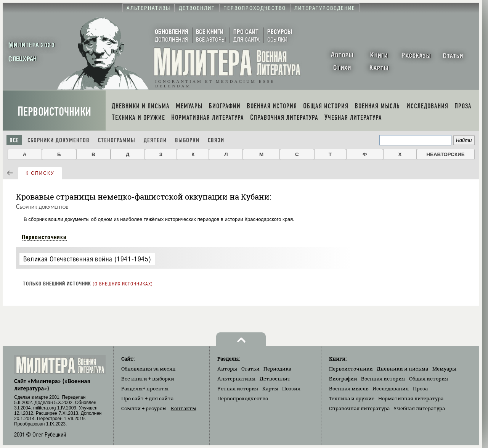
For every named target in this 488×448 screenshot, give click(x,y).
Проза (420, 388)
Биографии (343, 379)
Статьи (250, 369)
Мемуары (444, 369)
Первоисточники (54, 112)
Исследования (391, 388)
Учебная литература (419, 408)
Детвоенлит (275, 379)
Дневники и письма (402, 369)
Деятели (155, 140)
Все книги (148, 379)
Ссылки (144, 408)
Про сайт (147, 398)
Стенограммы (117, 140)
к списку (40, 173)
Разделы (145, 388)
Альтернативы (236, 379)
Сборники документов (59, 140)
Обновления (148, 369)
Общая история (429, 379)
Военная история (383, 379)
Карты (270, 388)
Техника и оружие (352, 398)
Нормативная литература (411, 398)
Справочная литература (359, 408)
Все (14, 140)
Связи (216, 140)
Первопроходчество (243, 398)
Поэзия (291, 388)
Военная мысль (349, 388)
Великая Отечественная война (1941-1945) (87, 259)
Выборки (187, 140)
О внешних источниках (123, 284)
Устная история (238, 388)
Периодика (277, 369)
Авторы (227, 369)
